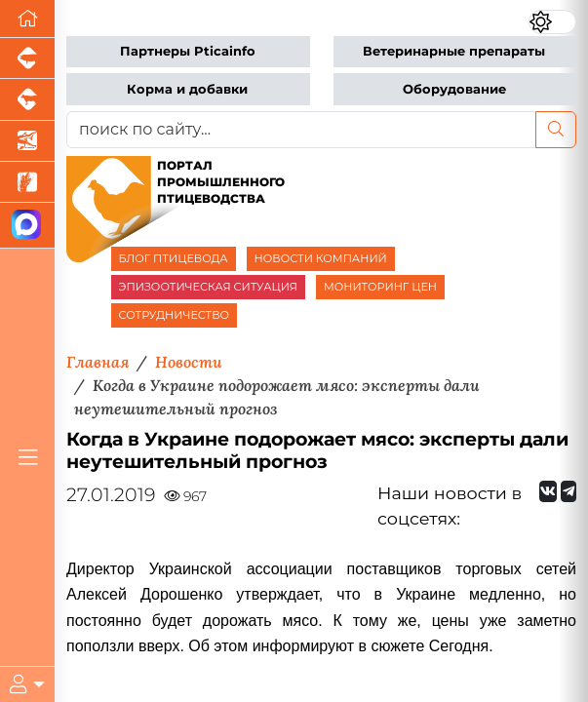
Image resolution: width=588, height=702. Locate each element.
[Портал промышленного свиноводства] (27, 58)
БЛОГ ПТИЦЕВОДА (174, 258)
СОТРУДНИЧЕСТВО (175, 315)
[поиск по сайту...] (301, 130)
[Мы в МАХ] (27, 226)
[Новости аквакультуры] (27, 141)
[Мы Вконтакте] (548, 491)
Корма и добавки (187, 89)
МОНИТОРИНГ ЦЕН (380, 287)
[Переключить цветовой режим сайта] (552, 21)
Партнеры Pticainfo (188, 51)
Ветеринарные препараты (454, 51)
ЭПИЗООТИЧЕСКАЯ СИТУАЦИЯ (208, 287)
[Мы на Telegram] (568, 491)
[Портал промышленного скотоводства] (27, 99)
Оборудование (454, 89)
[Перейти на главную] (27, 19)
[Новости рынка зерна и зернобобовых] (27, 182)
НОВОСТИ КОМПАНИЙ (321, 258)
